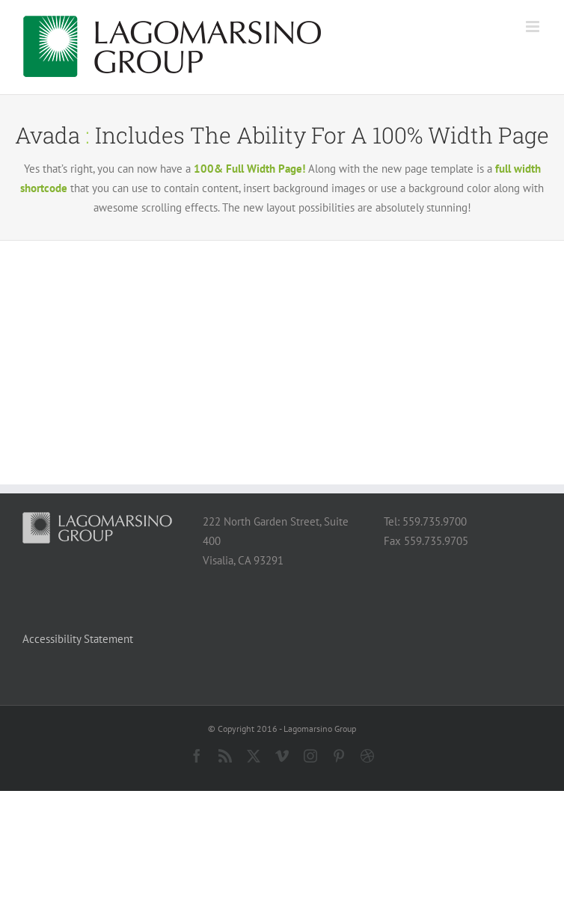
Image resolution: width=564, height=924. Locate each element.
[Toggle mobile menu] (534, 27)
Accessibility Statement (78, 639)
